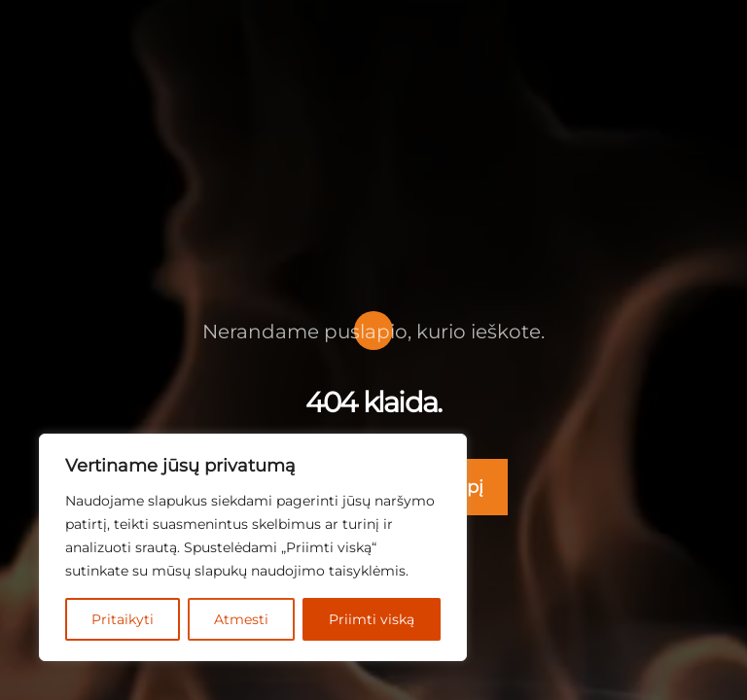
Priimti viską (373, 619)
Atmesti (243, 619)
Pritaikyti (124, 619)
